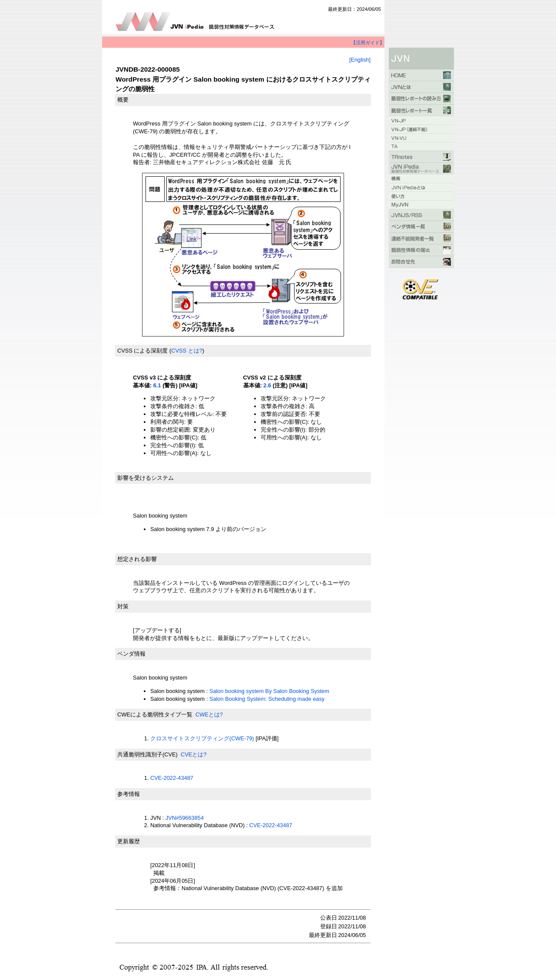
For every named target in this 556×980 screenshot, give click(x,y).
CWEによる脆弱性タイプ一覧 (155, 714)
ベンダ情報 (131, 654)
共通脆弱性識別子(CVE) (147, 754)
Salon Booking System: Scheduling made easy (267, 699)
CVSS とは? (187, 351)
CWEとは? (209, 714)
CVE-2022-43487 (172, 778)
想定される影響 (137, 559)
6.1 (157, 385)
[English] (360, 60)
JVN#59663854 (185, 818)
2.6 (267, 385)
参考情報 (129, 794)
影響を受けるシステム (146, 478)
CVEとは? (194, 754)
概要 (123, 100)
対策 (123, 606)
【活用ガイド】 (368, 43)
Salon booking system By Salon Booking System (269, 691)
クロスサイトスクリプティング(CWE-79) (202, 738)
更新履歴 (129, 841)
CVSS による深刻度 (142, 351)
